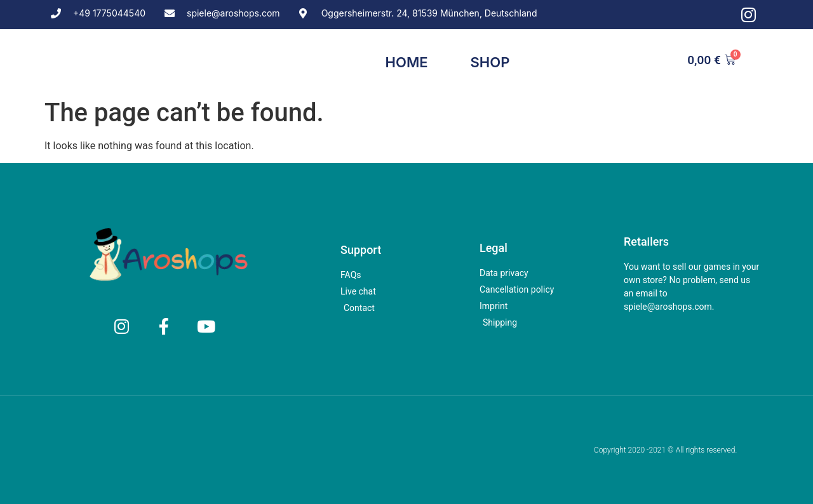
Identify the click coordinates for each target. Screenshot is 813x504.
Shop (490, 62)
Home (407, 62)
